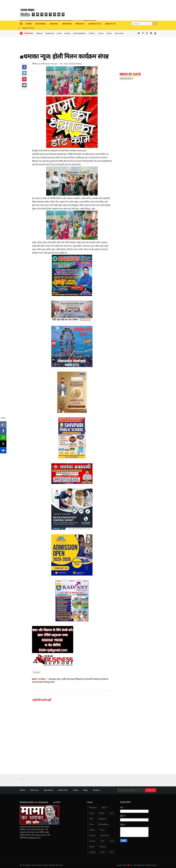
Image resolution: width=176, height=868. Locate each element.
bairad (104, 808)
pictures (92, 841)
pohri (59, 33)
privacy (80, 24)
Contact (96, 790)
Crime (101, 33)
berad (92, 813)
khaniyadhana (80, 33)
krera (102, 830)
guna (91, 824)
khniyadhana (103, 824)
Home (29, 24)
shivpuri (37, 672)
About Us (34, 790)
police (112, 841)
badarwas (50, 33)
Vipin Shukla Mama (72, 64)
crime (112, 813)
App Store (48, 790)
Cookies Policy (28, 28)
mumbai (92, 836)
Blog (85, 790)
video (103, 852)
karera (67, 33)
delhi (91, 819)
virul (112, 852)
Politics (92, 33)
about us (110, 24)
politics (92, 847)
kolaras (39, 33)
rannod (103, 847)
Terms (76, 790)
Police (109, 33)
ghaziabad (102, 819)
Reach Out (63, 790)
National (41, 24)
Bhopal (54, 24)
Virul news (119, 33)
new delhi (104, 836)
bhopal (102, 813)
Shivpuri (67, 24)
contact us (95, 24)
